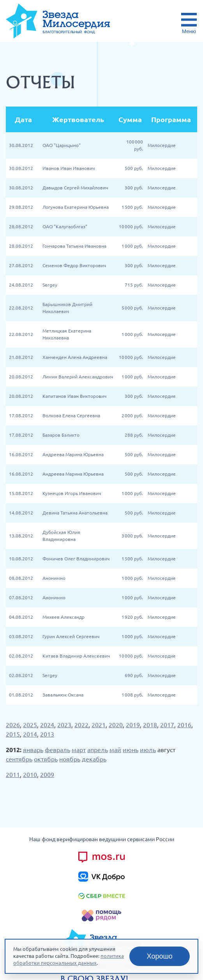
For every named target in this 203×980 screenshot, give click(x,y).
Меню (189, 31)
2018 (150, 725)
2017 (167, 725)
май (115, 750)
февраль (57, 750)
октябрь (46, 759)
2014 (30, 734)
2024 (47, 725)
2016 (184, 725)
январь (33, 750)
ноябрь (70, 759)
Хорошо (160, 956)
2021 (99, 725)
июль (148, 750)
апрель (98, 750)
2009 (47, 775)
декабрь (94, 759)
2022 (81, 725)
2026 (13, 725)
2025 (30, 725)
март (79, 750)
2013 (47, 734)
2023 (64, 725)
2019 (133, 725)
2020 (116, 725)
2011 (13, 775)
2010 (30, 775)
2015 (13, 734)
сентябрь (19, 759)
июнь (131, 750)
